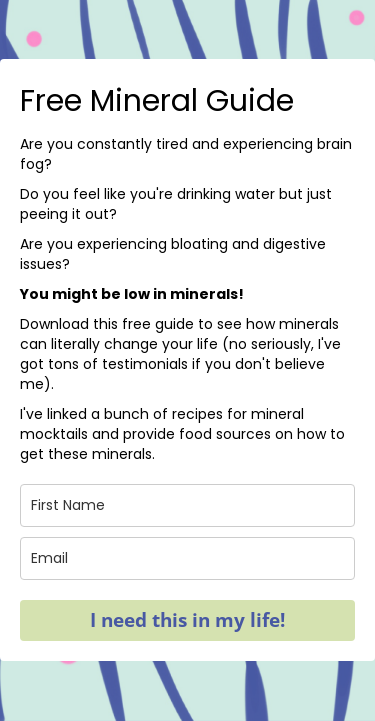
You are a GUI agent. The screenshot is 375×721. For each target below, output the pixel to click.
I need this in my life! (187, 620)
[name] (187, 505)
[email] (187, 558)
